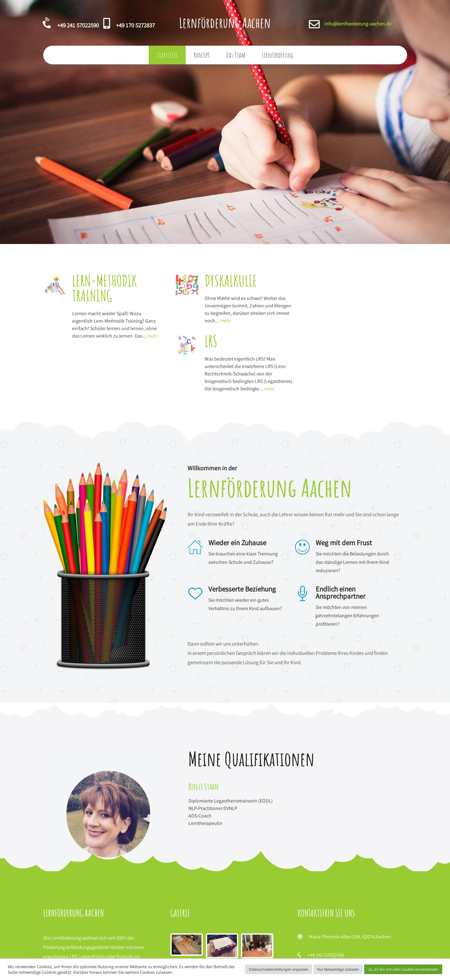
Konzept (202, 55)
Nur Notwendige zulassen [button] (338, 969)
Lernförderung (278, 55)
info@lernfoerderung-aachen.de (358, 24)
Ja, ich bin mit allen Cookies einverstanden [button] (403, 969)
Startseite (167, 55)
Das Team (236, 55)
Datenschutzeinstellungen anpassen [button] (278, 969)
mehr (106, 344)
